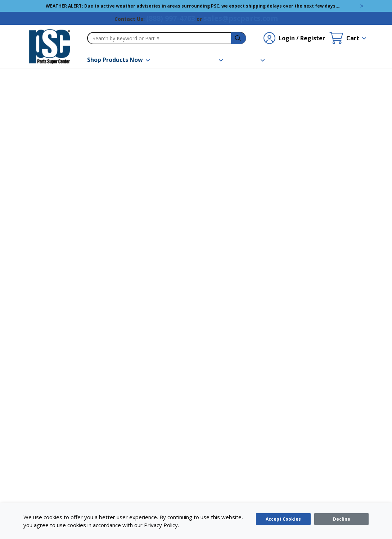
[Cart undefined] (348, 38)
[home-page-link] (49, 46)
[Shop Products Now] (118, 60)
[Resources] (205, 60)
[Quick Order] (331, 60)
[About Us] (248, 60)
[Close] (342, 519)
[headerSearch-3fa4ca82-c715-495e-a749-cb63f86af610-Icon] (238, 38)
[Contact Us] (289, 60)
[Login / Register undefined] (294, 38)
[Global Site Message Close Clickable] (362, 6)
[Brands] (168, 60)
